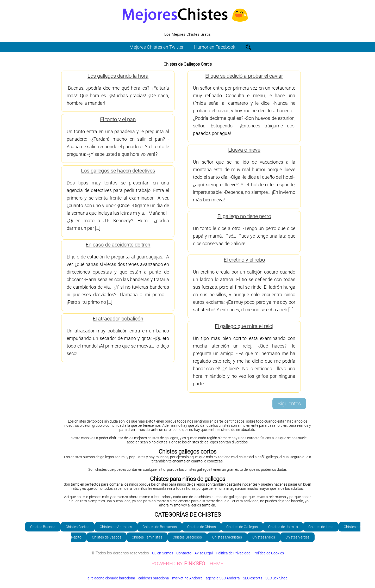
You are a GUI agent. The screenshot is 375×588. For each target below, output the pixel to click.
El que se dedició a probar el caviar (244, 76)
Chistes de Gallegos (242, 527)
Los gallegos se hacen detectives (118, 171)
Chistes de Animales (116, 527)
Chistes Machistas (227, 537)
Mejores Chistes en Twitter (157, 47)
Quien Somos (163, 553)
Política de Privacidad (233, 553)
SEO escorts (253, 578)
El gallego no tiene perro (244, 216)
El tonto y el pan (118, 119)
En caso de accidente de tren (118, 245)
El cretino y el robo (244, 260)
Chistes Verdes (297, 537)
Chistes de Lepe (321, 527)
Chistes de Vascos (107, 537)
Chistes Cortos (77, 527)
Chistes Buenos (43, 527)
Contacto (184, 553)
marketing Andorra (187, 578)
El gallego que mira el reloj (244, 326)
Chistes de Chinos (202, 527)
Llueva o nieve (244, 150)
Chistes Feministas (147, 537)
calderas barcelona (154, 578)
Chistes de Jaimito (283, 527)
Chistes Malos (264, 537)
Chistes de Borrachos (160, 527)
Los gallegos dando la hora (118, 76)
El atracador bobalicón (118, 319)
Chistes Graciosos (187, 537)
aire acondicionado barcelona (111, 578)
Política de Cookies (269, 553)
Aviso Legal (204, 553)
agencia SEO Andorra (223, 578)
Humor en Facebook (215, 47)
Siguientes (289, 404)
